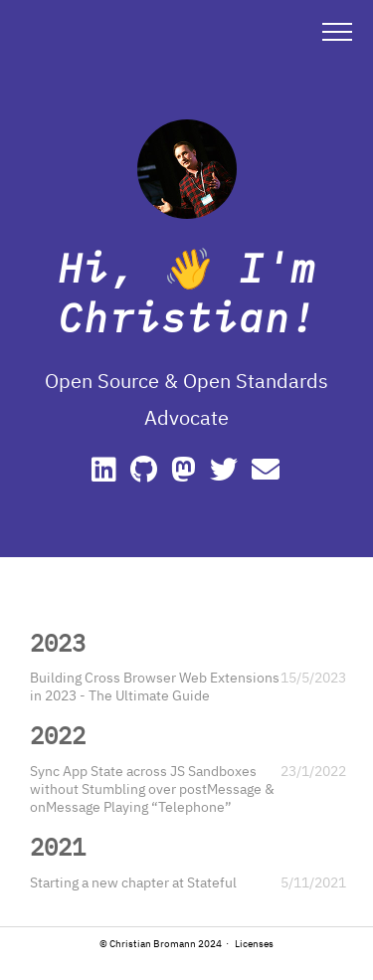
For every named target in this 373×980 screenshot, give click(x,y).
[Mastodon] (186, 475)
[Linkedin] (107, 475)
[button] (338, 31)
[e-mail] (267, 475)
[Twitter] (227, 475)
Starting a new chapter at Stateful (133, 882)
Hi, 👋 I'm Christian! (187, 293)
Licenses (254, 944)
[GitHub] (147, 475)
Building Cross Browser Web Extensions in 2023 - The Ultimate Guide (155, 686)
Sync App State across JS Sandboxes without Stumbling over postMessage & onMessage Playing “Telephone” (152, 789)
